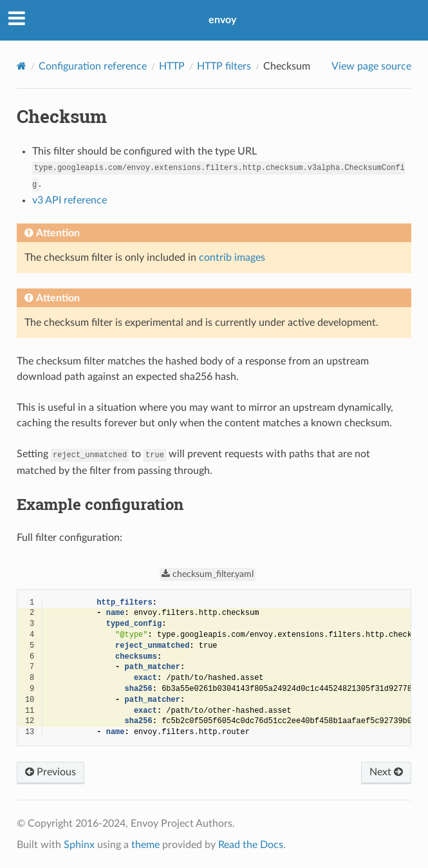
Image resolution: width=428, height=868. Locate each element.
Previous (51, 772)
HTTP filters (224, 66)
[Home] (22, 66)
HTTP (172, 66)
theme (145, 845)
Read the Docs (251, 845)
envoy (222, 20)
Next (386, 772)
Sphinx (79, 845)
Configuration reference (93, 66)
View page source (371, 66)
